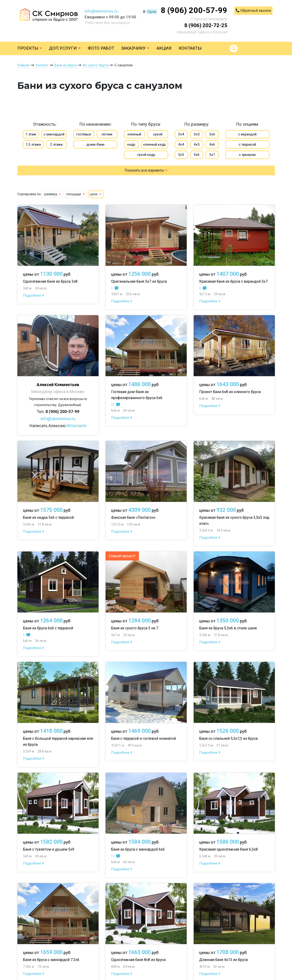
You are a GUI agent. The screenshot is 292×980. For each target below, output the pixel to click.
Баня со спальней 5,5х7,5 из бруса (228, 738)
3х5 (197, 134)
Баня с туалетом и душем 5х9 (49, 849)
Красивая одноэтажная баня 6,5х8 (228, 849)
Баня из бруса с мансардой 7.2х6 (51, 960)
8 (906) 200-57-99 (194, 10)
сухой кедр (146, 155)
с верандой (247, 134)
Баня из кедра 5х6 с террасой (48, 517)
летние (107, 134)
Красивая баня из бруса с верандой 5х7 (233, 281)
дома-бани (95, 144)
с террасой (247, 144)
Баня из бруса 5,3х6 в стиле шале (228, 628)
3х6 (212, 134)
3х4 (181, 134)
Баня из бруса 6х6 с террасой (48, 628)
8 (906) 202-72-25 (206, 25)
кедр (131, 144)
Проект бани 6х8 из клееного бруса (230, 392)
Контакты (190, 48)
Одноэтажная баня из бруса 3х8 (50, 281)
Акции (164, 48)
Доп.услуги (65, 48)
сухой (158, 134)
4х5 (197, 144)
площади (76, 194)
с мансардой (54, 134)
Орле (152, 12)
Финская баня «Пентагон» (133, 517)
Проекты (30, 48)
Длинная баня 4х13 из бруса (223, 960)
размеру (53, 194)
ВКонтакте (77, 426)
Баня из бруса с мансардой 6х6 (138, 849)
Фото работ (101, 48)
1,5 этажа (33, 144)
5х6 (197, 155)
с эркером (247, 155)
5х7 (212, 155)
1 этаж (31, 134)
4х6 (212, 144)
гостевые (84, 134)
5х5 (181, 155)
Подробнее (34, 295)
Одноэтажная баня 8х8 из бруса (138, 960)
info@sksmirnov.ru (101, 11)
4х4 (181, 144)
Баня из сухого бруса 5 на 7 (135, 628)
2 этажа (56, 144)
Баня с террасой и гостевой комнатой (143, 738)
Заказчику (135, 48)
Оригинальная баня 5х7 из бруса (139, 281)
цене (96, 194)
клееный (134, 134)
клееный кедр (155, 144)
